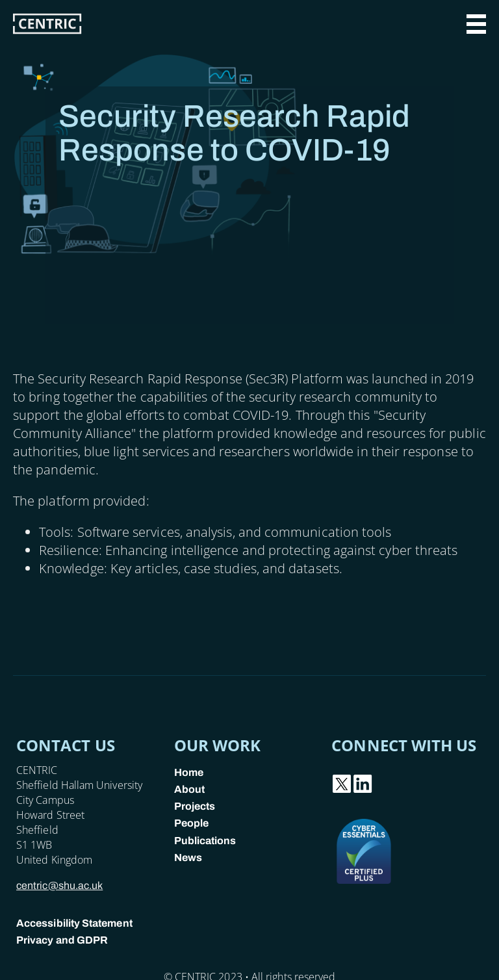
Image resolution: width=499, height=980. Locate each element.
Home (189, 772)
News (188, 857)
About (189, 789)
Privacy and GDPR (62, 940)
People (191, 823)
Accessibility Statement (74, 923)
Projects (195, 806)
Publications (205, 841)
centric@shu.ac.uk (59, 885)
